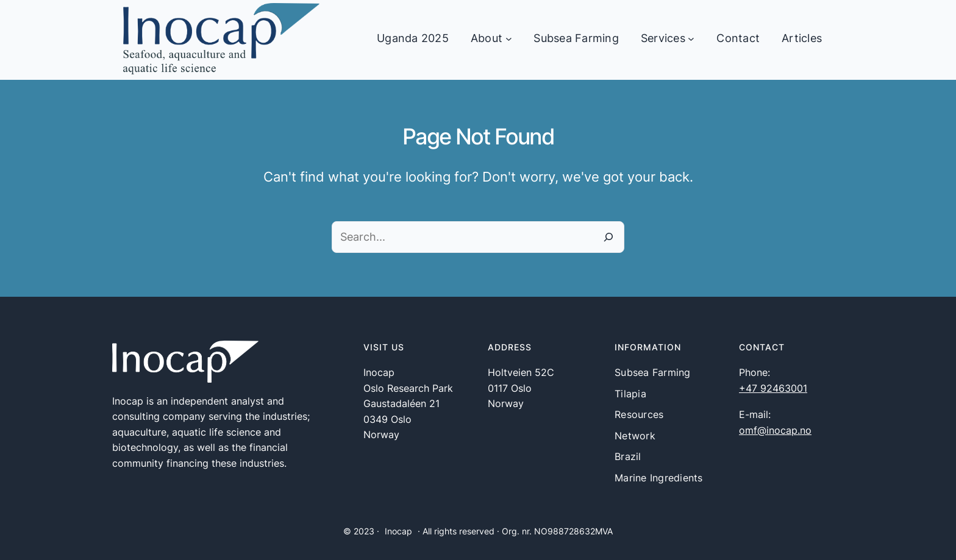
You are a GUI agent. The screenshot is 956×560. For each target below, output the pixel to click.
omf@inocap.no (775, 430)
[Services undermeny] (691, 39)
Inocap (398, 531)
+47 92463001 (773, 388)
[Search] (608, 237)
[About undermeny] (509, 39)
